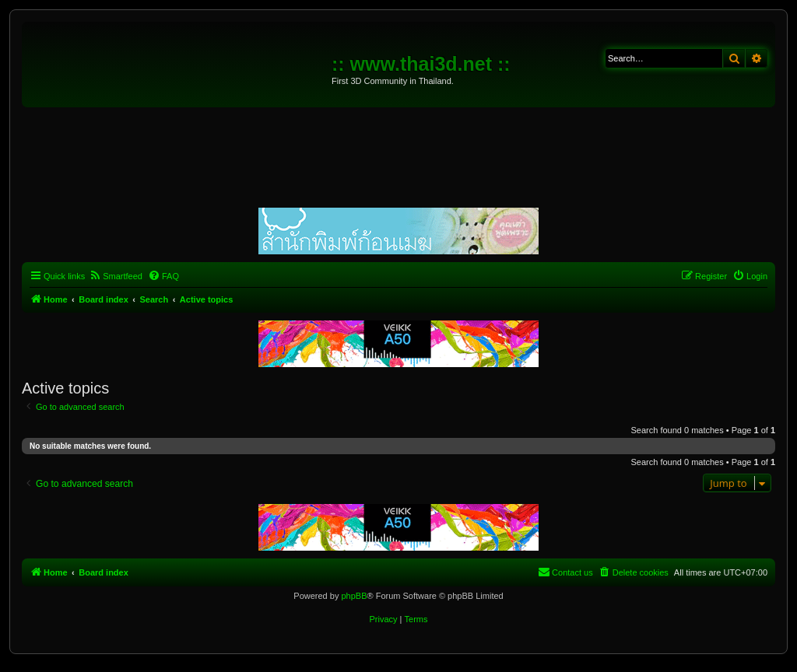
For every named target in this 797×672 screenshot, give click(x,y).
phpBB (354, 596)
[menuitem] (116, 276)
